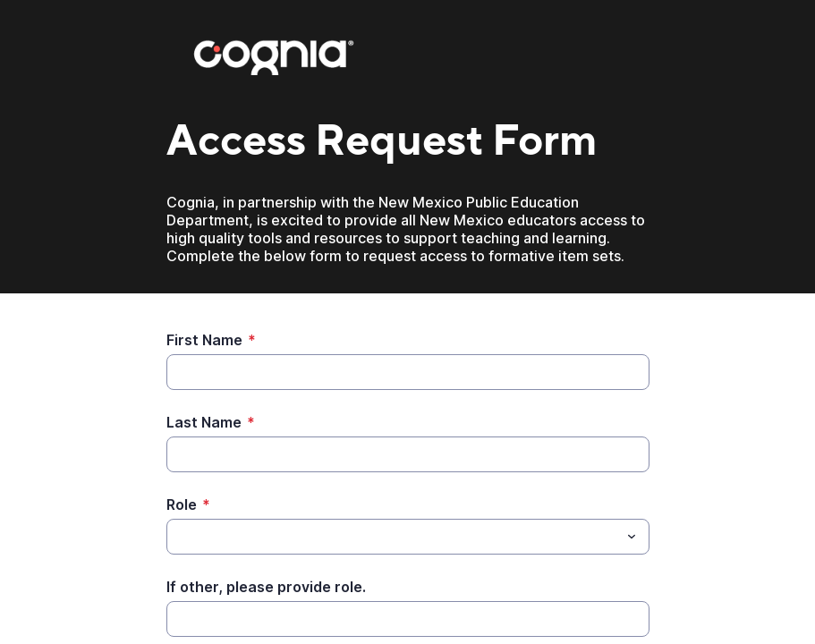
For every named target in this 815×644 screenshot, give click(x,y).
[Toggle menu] (632, 537)
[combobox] (408, 537)
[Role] (393, 537)
